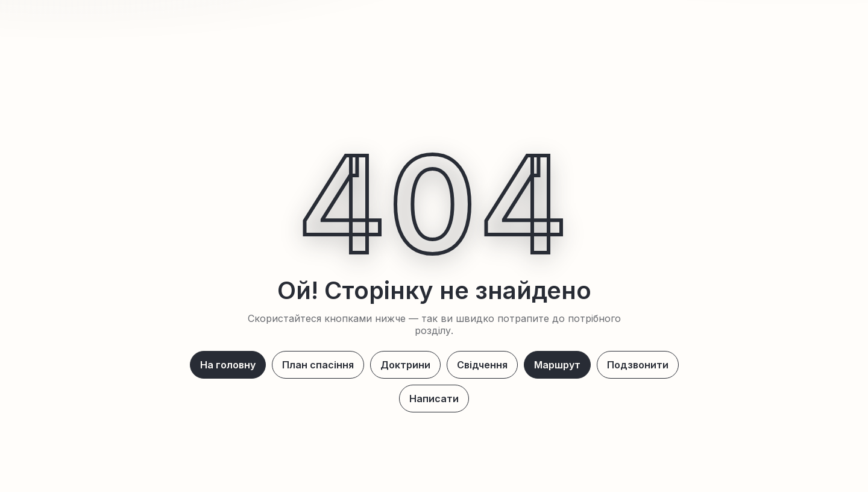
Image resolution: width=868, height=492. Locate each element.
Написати (434, 399)
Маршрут (557, 365)
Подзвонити (638, 365)
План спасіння (318, 365)
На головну (228, 365)
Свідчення (482, 365)
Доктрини (405, 365)
